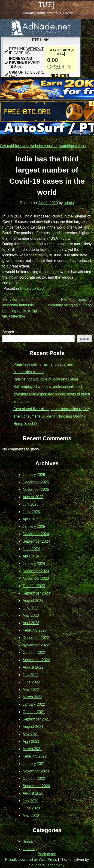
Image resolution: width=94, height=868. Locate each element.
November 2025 (36, 489)
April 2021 (31, 741)
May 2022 (31, 690)
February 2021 (35, 756)
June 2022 (31, 682)
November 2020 (36, 771)
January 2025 (34, 527)
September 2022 (36, 660)
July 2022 (31, 675)
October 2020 (34, 778)
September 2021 (36, 719)
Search (8, 332)
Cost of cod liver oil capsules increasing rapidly (52, 409)
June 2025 (31, 512)
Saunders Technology (46, 865)
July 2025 (31, 504)
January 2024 (34, 564)
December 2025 (36, 482)
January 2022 (34, 704)
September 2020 (36, 786)
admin (69, 203)
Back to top (47, 854)
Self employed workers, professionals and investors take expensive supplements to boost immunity (52, 394)
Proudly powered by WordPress (32, 860)
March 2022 (32, 697)
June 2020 (31, 808)
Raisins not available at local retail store (46, 379)
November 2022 (36, 645)
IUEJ (47, 5)
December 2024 (36, 534)
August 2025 (33, 497)
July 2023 (31, 608)
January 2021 (34, 764)
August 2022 (33, 667)
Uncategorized (32, 288)
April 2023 (31, 623)
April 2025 (31, 519)
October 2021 (34, 712)
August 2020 (33, 793)
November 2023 (36, 578)
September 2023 (36, 593)
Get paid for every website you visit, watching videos (43, 146)
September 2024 (36, 541)
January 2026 (34, 475)
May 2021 (31, 734)
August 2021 (33, 727)
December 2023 (36, 571)
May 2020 (31, 816)
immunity (30, 849)
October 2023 (34, 586)
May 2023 (31, 615)
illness (28, 841)
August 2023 (33, 601)
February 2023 (35, 630)
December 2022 (36, 638)
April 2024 (31, 556)
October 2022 (34, 653)
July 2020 (31, 801)
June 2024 (31, 549)
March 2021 (32, 749)
